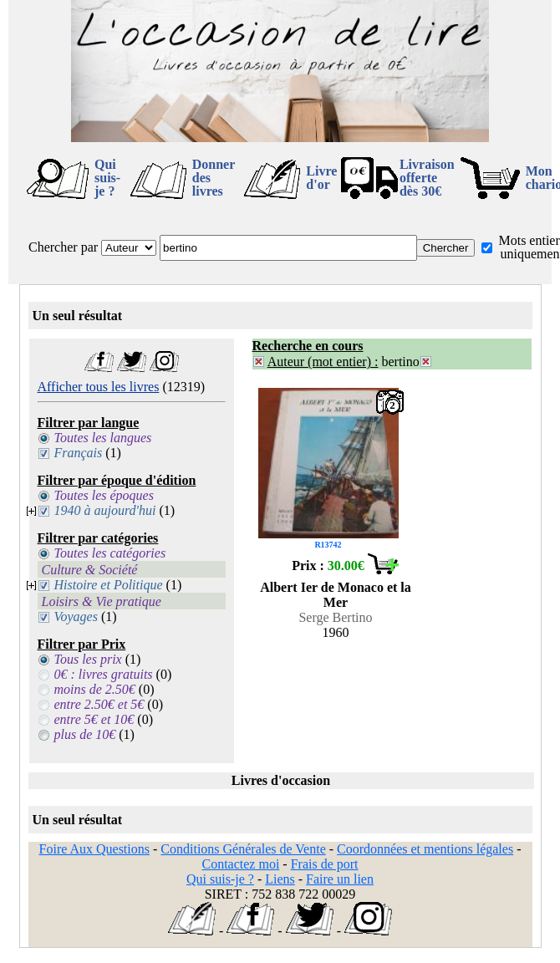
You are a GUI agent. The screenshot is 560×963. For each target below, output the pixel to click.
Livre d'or (321, 178)
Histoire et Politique (109, 585)
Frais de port (325, 864)
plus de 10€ (85, 734)
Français (79, 453)
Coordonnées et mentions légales (425, 849)
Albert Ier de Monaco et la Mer (336, 595)
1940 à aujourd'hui (105, 510)
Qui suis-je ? (107, 178)
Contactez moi (240, 864)
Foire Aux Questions (94, 849)
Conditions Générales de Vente (243, 849)
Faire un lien (340, 879)
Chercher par (63, 247)
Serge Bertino (335, 617)
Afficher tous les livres (99, 387)
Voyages (76, 617)
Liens (280, 879)
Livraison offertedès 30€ (427, 178)
